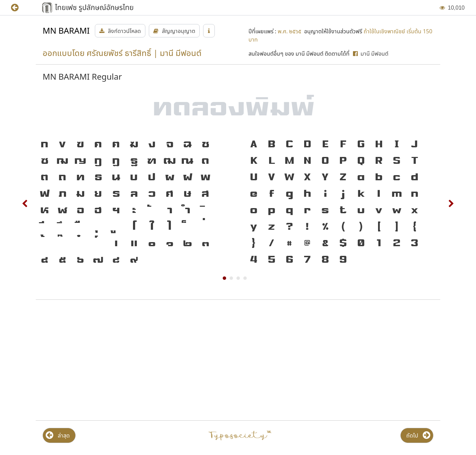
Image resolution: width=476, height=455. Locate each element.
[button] (20, 8)
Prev (25, 204)
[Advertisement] (101, 360)
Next (451, 204)
